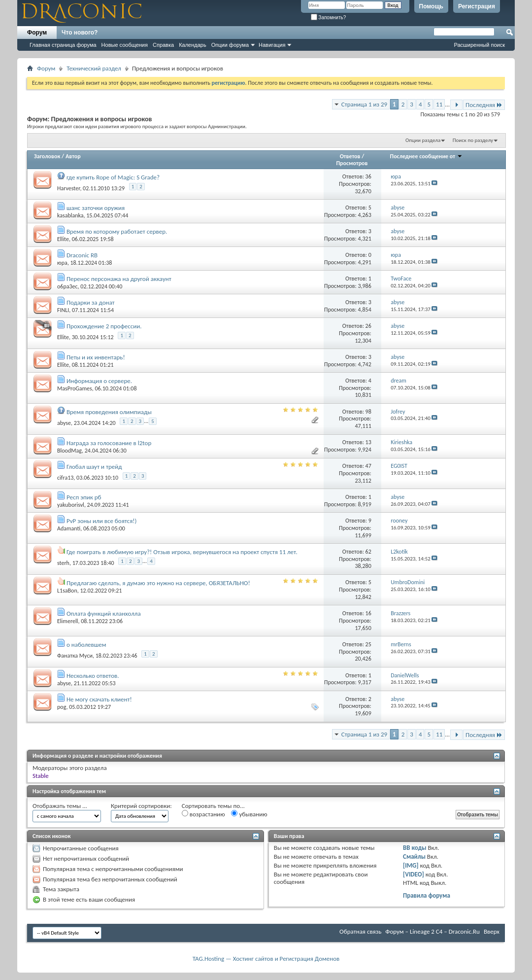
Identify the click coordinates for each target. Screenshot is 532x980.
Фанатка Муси (75, 656)
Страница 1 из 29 (364, 104)
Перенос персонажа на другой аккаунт (119, 279)
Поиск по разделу (473, 140)
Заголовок (47, 156)
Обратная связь (360, 931)
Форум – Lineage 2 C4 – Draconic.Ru (432, 931)
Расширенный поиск (479, 45)
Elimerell (67, 621)
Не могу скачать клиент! (99, 699)
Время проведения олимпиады (109, 412)
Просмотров (352, 163)
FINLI (63, 310)
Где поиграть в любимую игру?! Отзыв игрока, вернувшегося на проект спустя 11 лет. (182, 552)
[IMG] (411, 865)
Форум (37, 33)
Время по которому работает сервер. (117, 231)
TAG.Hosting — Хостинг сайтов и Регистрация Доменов (266, 959)
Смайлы (414, 857)
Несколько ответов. (93, 676)
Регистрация (477, 6)
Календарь (193, 45)
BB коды (415, 848)
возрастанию (203, 814)
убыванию (249, 814)
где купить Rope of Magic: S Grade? (113, 177)
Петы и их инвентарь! (96, 357)
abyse (64, 423)
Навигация (272, 45)
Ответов (350, 156)
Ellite (63, 239)
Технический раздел (94, 68)
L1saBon (67, 591)
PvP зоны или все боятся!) (102, 521)
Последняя (484, 105)
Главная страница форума (63, 45)
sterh (63, 563)
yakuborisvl (71, 505)
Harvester (68, 188)
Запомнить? (329, 17)
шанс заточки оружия (96, 208)
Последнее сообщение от (426, 156)
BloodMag (69, 451)
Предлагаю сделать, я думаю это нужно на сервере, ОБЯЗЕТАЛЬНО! (158, 583)
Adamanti (69, 528)
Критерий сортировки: (141, 806)
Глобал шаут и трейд (94, 467)
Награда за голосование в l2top (109, 443)
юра (62, 263)
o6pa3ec (67, 286)
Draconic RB (82, 255)
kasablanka (70, 215)
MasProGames (75, 388)
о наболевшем (86, 645)
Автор (73, 156)
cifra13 (65, 477)
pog (62, 707)
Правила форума (427, 895)
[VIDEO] (414, 874)
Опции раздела (423, 140)
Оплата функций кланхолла (104, 613)
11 (439, 104)
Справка (163, 45)
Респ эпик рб (84, 497)
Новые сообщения (125, 45)
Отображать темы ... (60, 806)
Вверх (492, 931)
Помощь (431, 6)
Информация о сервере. (99, 381)
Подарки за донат (91, 302)
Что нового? (80, 33)
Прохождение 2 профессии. (104, 326)
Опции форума (230, 45)
